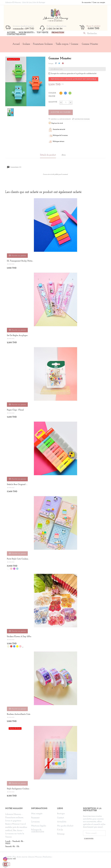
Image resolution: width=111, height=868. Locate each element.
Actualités (62, 822)
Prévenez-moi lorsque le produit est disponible (73, 79)
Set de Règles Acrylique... (18, 335)
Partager (56, 63)
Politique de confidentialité (38, 831)
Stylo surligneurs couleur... (18, 789)
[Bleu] (66, 94)
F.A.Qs (60, 830)
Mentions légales (39, 826)
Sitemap (61, 834)
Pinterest (63, 63)
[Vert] (70, 94)
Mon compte (37, 814)
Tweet (59, 63)
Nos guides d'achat (65, 826)
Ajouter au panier (61, 112)
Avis (64, 155)
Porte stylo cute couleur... (18, 559)
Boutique (61, 814)
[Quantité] (66, 102)
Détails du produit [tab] (48, 155)
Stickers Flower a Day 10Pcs (19, 637)
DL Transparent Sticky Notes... (20, 261)
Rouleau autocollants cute (19, 714)
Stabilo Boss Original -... (17, 484)
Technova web (10, 859)
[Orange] (61, 94)
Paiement (35, 818)
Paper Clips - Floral (15, 410)
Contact (61, 818)
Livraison (35, 822)
